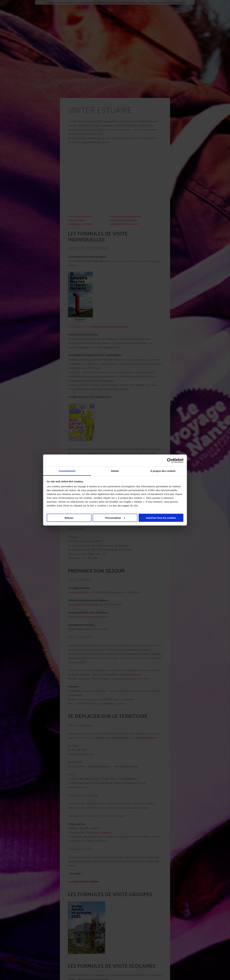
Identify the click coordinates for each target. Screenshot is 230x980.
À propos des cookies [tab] (163, 471)
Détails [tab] (115, 471)
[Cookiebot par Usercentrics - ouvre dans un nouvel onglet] (169, 460)
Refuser (69, 518)
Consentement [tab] (67, 471)
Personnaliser (115, 518)
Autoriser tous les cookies (161, 518)
